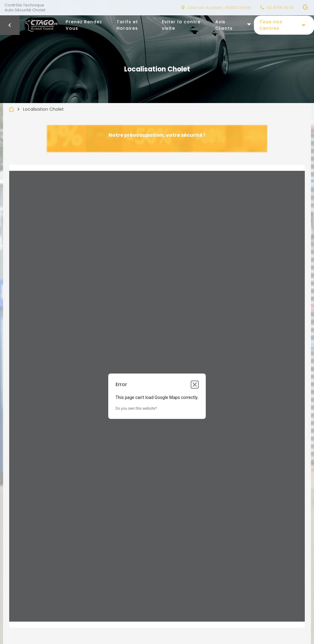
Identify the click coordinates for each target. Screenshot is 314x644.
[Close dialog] (195, 385)
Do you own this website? (136, 408)
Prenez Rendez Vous (84, 25)
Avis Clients (224, 25)
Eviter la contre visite (181, 25)
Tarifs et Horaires (127, 25)
